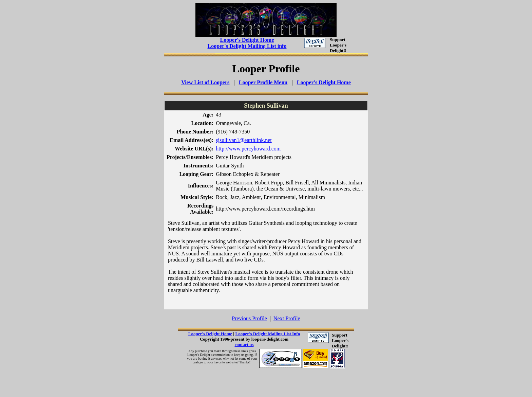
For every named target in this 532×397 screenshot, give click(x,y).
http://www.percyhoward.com (248, 149)
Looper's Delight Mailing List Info (268, 334)
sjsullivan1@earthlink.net (244, 140)
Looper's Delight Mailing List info (247, 46)
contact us (244, 345)
